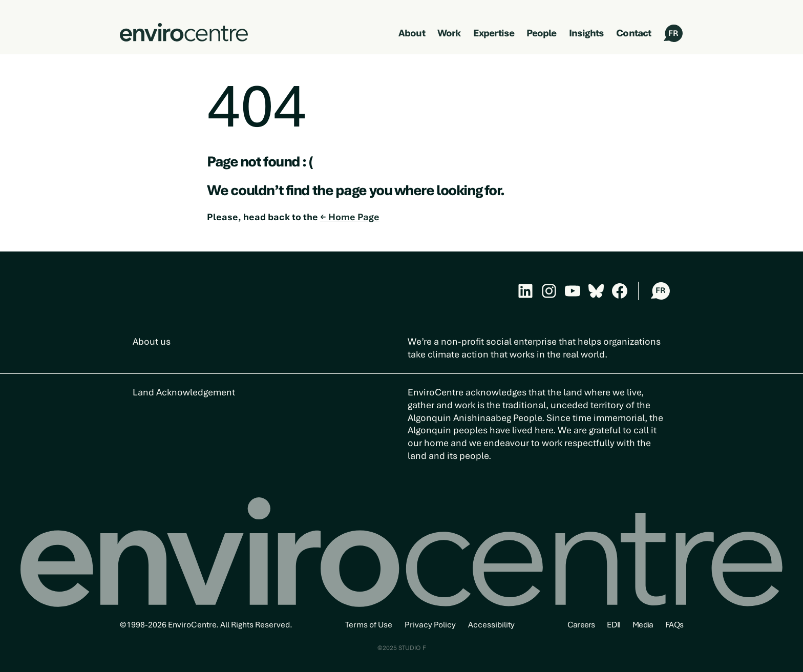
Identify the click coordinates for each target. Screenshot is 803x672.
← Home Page (350, 217)
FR (673, 33)
